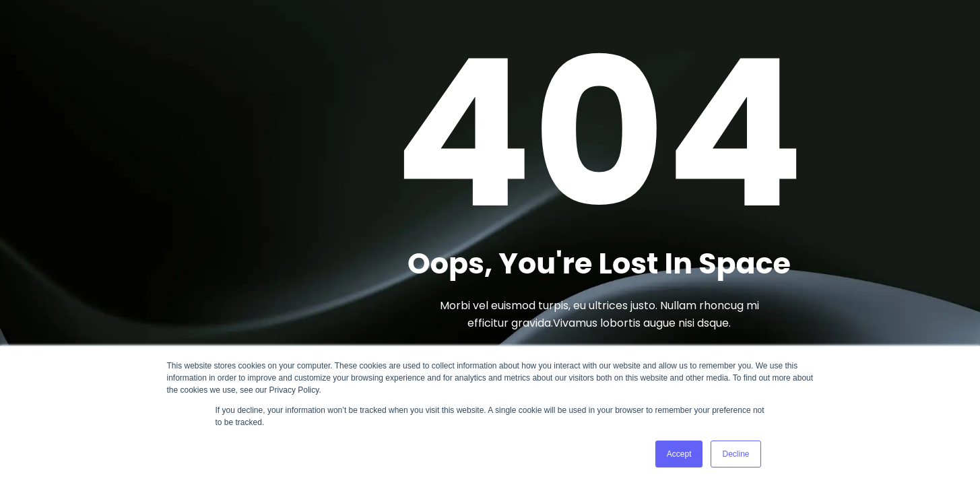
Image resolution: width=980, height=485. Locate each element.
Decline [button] (736, 454)
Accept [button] (679, 454)
